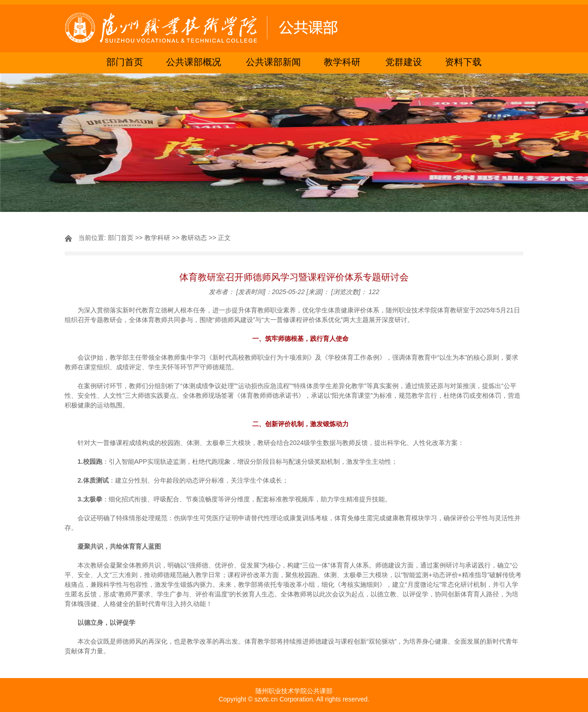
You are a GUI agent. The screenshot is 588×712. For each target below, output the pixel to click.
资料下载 (463, 63)
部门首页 (125, 63)
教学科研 (342, 63)
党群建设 (404, 63)
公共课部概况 (194, 63)
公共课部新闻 (273, 63)
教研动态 (194, 238)
